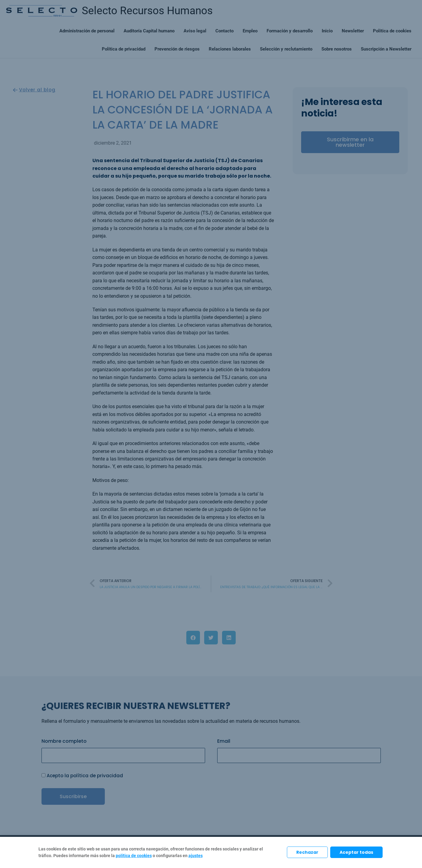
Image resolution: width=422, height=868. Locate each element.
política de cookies (134, 856)
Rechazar (307, 852)
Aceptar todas (356, 852)
